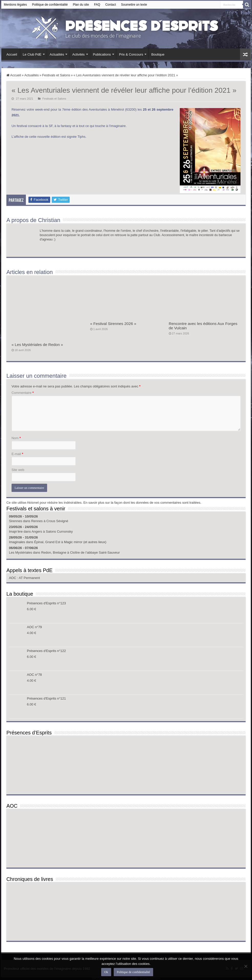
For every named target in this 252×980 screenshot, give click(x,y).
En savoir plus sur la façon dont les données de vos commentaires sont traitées (142, 503)
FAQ (97, 5)
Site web (18, 470)
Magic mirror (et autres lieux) (85, 542)
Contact (111, 5)
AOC (13, 578)
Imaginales (17, 542)
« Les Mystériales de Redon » (37, 345)
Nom (16, 438)
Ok (106, 972)
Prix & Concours (131, 54)
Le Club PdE (32, 54)
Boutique (158, 54)
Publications (102, 54)
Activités (78, 54)
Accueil (12, 54)
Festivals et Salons (56, 75)
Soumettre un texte (134, 5)
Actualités (57, 54)
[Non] (246, 966)
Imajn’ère (16, 531)
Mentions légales (15, 5)
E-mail (17, 454)
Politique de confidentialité (50, 5)
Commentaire (23, 393)
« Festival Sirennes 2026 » (113, 324)
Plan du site (81, 5)
